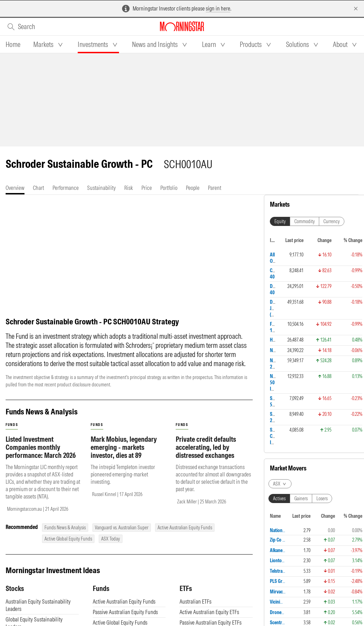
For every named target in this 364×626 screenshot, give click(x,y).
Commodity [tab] (304, 221)
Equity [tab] (280, 221)
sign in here (218, 8)
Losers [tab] (322, 498)
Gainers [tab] (301, 498)
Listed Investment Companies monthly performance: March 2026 (41, 447)
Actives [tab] (279, 498)
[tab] (13, 44)
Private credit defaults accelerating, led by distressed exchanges (206, 447)
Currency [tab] (332, 221)
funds (12, 425)
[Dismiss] (356, 9)
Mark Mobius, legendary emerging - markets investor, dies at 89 (124, 447)
